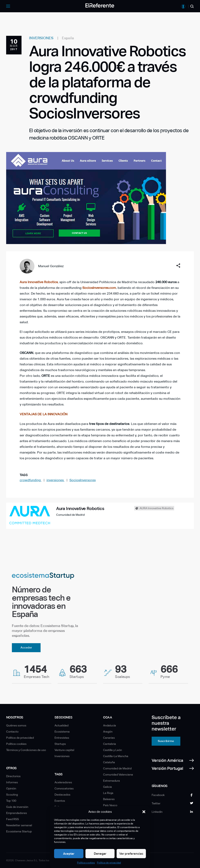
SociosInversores (83, 480)
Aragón (108, 732)
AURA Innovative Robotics (156, 508)
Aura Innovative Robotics (39, 282)
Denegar (100, 854)
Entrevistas (62, 738)
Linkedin (157, 812)
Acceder (26, 647)
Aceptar (69, 854)
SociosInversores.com (99, 288)
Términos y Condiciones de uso (26, 750)
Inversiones (62, 756)
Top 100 (11, 801)
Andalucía (110, 725)
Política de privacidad (109, 863)
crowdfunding (31, 480)
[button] (144, 812)
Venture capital (64, 750)
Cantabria (110, 744)
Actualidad (61, 725)
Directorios (13, 776)
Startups (60, 744)
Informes (12, 782)
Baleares (109, 799)
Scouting (12, 795)
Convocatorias (64, 788)
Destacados (62, 795)
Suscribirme (166, 741)
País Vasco (110, 805)
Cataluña (109, 762)
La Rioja (108, 793)
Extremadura (111, 781)
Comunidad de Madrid (117, 768)
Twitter (156, 803)
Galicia (107, 787)
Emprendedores (16, 813)
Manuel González (51, 266)
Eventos (60, 801)
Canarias (109, 738)
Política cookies (86, 863)
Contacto (12, 732)
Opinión (11, 788)
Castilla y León (112, 750)
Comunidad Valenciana (118, 775)
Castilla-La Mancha (116, 756)
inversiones (56, 480)
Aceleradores (63, 782)
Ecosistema (62, 732)
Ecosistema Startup (19, 831)
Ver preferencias (131, 854)
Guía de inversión (17, 807)
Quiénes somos (16, 725)
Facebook (158, 795)
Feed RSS (12, 819)
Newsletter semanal (19, 825)
